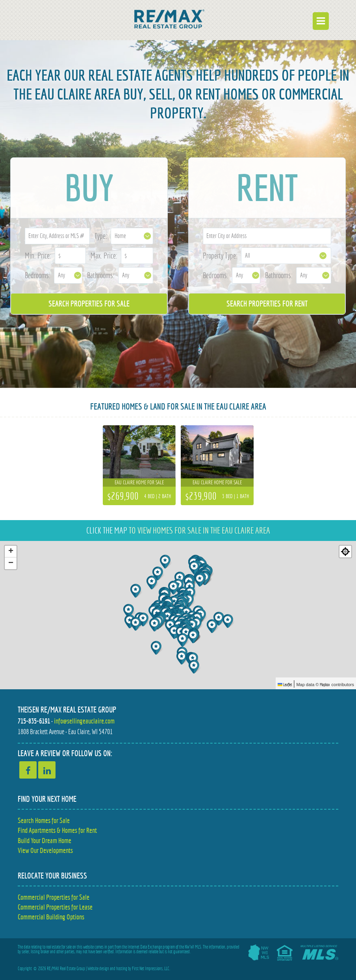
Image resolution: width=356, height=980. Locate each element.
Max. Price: (104, 256)
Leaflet (285, 685)
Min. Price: (38, 256)
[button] (136, 624)
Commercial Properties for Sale (54, 897)
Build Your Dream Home (44, 841)
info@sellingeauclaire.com (84, 721)
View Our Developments (45, 850)
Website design (98, 969)
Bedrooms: (38, 275)
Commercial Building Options (51, 917)
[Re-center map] (345, 552)
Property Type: (220, 256)
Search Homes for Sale (44, 820)
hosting (122, 969)
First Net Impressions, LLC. (151, 969)
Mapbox (325, 685)
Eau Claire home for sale (139, 482)
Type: (101, 236)
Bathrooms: (101, 275)
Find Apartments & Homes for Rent (57, 830)
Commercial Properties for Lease (55, 907)
